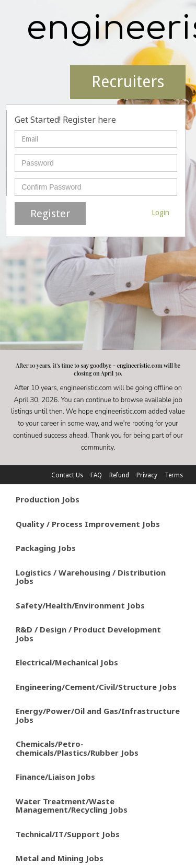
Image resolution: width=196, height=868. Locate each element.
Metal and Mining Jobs (60, 858)
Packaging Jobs (46, 548)
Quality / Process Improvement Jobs (88, 524)
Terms (174, 475)
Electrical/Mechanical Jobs (67, 662)
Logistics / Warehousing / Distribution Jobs (91, 577)
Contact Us (67, 475)
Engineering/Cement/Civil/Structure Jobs (96, 687)
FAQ (96, 475)
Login (160, 213)
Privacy (147, 475)
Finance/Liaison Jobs (55, 777)
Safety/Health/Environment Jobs (80, 605)
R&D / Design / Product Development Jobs (88, 634)
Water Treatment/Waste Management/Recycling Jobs (72, 806)
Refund (119, 475)
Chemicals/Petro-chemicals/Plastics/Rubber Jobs (77, 748)
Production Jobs (48, 499)
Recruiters (128, 82)
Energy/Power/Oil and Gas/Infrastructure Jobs (98, 715)
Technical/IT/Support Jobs (68, 834)
